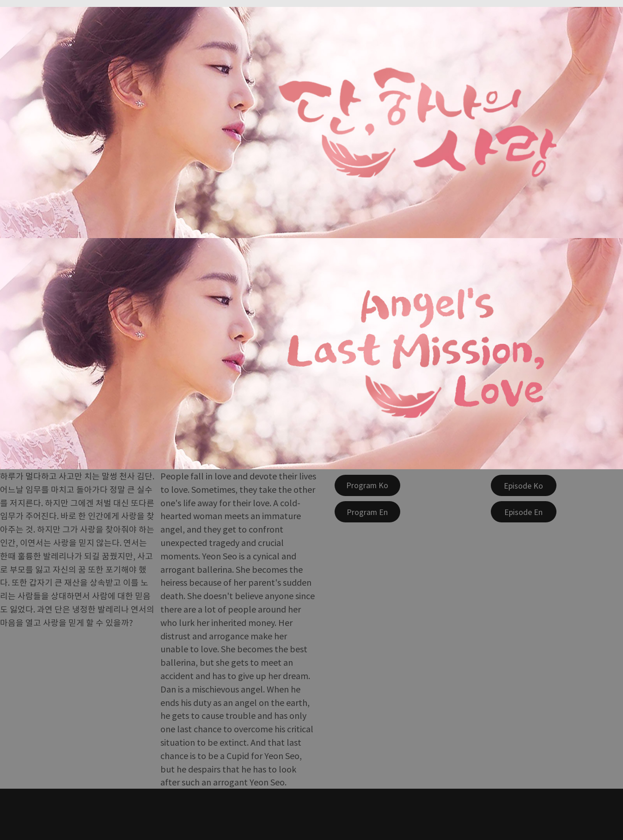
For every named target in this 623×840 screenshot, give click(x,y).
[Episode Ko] (524, 485)
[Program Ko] (367, 485)
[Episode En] (524, 512)
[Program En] (367, 512)
